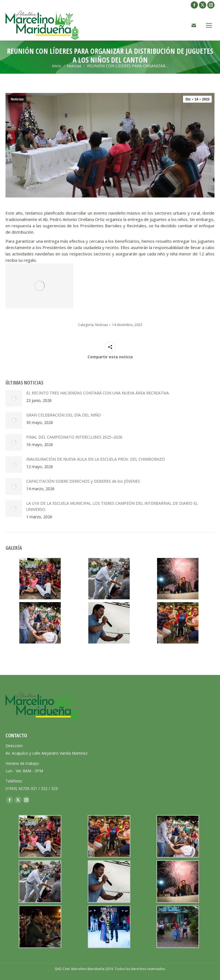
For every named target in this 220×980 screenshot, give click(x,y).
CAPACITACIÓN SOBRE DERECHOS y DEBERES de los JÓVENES (83, 481)
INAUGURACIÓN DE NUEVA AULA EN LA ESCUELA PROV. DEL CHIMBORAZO (96, 459)
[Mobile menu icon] (209, 25)
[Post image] (14, 398)
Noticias (17, 99)
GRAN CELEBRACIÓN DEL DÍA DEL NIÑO (63, 415)
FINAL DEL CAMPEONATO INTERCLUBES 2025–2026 (74, 437)
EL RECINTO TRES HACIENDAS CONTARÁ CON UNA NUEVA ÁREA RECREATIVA (98, 393)
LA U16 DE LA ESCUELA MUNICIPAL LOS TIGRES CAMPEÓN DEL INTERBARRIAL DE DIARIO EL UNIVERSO (112, 506)
